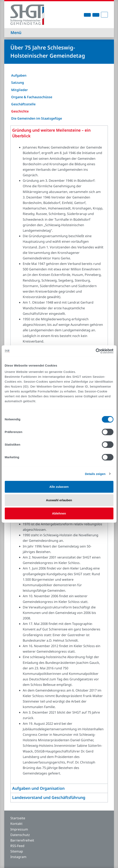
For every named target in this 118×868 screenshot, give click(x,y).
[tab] (59, 133)
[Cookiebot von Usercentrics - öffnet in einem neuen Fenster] (96, 351)
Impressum (19, 829)
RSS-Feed (17, 846)
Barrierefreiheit (22, 840)
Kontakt (16, 824)
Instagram (18, 857)
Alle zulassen (59, 487)
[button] (59, 133)
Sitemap (17, 851)
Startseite (18, 818)
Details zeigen (95, 474)
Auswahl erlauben (59, 500)
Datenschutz (20, 835)
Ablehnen (59, 513)
